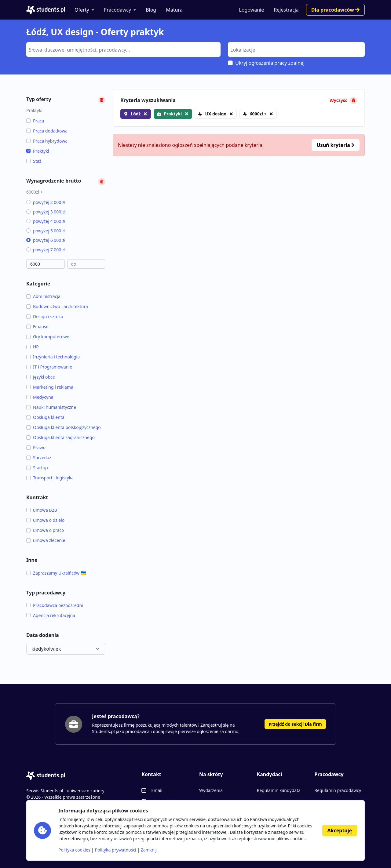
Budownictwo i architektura (57, 306)
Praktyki (38, 151)
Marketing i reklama (50, 387)
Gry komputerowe (48, 337)
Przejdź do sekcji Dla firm (295, 724)
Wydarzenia (211, 790)
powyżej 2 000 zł (46, 202)
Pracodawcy (118, 10)
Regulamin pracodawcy (338, 790)
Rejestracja (286, 10)
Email (157, 790)
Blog (151, 10)
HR (33, 347)
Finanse (37, 327)
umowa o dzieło (45, 520)
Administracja (43, 296)
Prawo (36, 447)
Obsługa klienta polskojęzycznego (64, 427)
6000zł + (258, 114)
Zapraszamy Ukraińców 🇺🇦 (56, 573)
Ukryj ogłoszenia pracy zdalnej (270, 63)
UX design (216, 114)
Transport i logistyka (50, 478)
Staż (34, 161)
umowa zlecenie (46, 540)
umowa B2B (42, 510)
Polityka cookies (74, 850)
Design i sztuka (45, 316)
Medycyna (40, 397)
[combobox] (123, 49)
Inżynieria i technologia (53, 357)
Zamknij (149, 850)
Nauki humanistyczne (51, 407)
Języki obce (41, 377)
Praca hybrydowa (47, 141)
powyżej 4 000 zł (46, 221)
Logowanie (251, 10)
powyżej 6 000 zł (46, 240)
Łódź (136, 114)
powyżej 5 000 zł (46, 231)
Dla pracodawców (335, 10)
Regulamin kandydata (279, 790)
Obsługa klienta (45, 417)
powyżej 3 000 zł (46, 212)
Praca (35, 121)
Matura (174, 10)
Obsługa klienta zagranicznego (60, 437)
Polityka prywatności (116, 850)
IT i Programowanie (49, 367)
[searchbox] (123, 49)
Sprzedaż (39, 458)
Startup (37, 468)
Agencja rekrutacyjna (51, 615)
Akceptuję (340, 830)
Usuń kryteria (336, 145)
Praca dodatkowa (47, 131)
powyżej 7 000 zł (46, 250)
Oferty (82, 10)
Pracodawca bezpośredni (55, 605)
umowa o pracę (45, 530)
